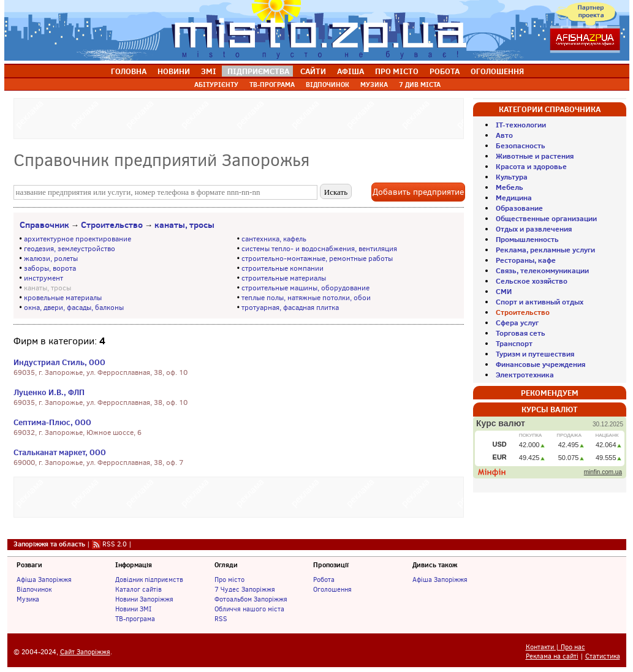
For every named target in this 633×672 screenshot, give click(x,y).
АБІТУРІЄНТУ (216, 85)
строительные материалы (284, 278)
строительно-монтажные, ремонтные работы (317, 259)
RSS (221, 619)
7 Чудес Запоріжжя (245, 589)
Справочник (44, 225)
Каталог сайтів (138, 589)
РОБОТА (445, 71)
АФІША (351, 71)
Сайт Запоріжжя (85, 652)
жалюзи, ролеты (51, 259)
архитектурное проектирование (78, 239)
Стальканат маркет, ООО (60, 452)
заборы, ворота (50, 268)
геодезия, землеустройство (70, 249)
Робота (324, 580)
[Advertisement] (238, 117)
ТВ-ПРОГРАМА (272, 85)
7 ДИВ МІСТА (420, 85)
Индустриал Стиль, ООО (59, 362)
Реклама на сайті (552, 656)
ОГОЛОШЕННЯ (497, 71)
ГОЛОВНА (129, 71)
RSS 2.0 (115, 544)
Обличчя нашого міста (249, 609)
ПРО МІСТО (397, 71)
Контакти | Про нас (555, 647)
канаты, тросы (184, 225)
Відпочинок (34, 589)
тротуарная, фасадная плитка (290, 308)
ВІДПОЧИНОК (328, 85)
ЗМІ (209, 71)
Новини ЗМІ (133, 609)
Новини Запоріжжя (144, 599)
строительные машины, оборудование (305, 288)
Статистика (603, 656)
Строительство (112, 225)
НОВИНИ (174, 71)
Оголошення (332, 589)
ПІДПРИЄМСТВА (258, 71)
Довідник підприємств (149, 580)
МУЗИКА (374, 85)
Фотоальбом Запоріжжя (251, 599)
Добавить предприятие (418, 192)
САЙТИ (313, 71)
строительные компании (282, 268)
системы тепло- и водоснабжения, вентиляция (319, 249)
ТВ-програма (135, 619)
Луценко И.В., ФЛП (49, 392)
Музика (28, 599)
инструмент (44, 278)
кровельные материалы (63, 298)
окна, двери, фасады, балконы (74, 308)
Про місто (229, 580)
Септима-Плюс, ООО (52, 422)
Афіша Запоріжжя (44, 580)
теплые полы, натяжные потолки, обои (306, 298)
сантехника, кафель (274, 239)
